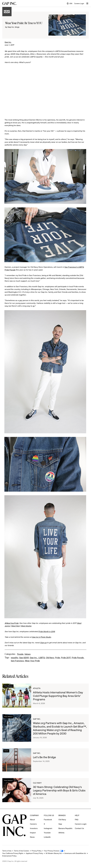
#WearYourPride (12, 623)
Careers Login (79, 3)
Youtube (47, 833)
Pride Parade (78, 658)
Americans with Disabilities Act (75, 853)
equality (14, 658)
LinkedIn (47, 837)
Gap (60, 824)
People (20, 654)
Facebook (48, 820)
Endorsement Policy (9, 856)
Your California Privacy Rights (13, 853)
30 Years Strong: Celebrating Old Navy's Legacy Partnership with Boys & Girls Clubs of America (59, 790)
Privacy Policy (37, 851)
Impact (33, 833)
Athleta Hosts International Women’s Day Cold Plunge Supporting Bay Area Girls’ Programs (58, 696)
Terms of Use (7, 851)
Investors (34, 828)
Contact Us (79, 828)
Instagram (48, 828)
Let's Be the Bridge (44, 757)
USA (70, 4)
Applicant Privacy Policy (34, 853)
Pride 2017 (66, 658)
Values (28, 654)
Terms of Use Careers (22, 851)
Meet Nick (15, 626)
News (32, 837)
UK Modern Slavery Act (54, 853)
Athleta (37, 688)
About (32, 820)
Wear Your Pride (32, 661)
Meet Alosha (26, 626)
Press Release (8, 686)
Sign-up (43, 643)
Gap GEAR (24, 658)
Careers (33, 824)
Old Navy (50, 658)
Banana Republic (65, 828)
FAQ (77, 820)
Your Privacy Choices (52, 851)
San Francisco (17, 661)
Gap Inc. (8, 42)
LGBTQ (42, 658)
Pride (58, 658)
